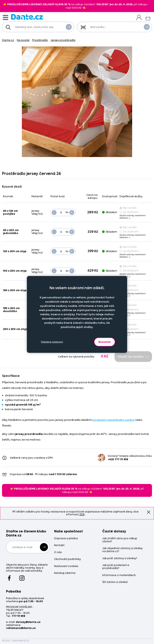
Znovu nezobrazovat (149, 512)
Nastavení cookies (66, 566)
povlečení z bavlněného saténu (114, 420)
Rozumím (105, 342)
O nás (58, 552)
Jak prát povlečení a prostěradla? (116, 567)
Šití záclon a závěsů (115, 582)
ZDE (82, 514)
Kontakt (59, 545)
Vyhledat (69, 27)
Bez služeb (128, 208)
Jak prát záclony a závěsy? (120, 558)
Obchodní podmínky (67, 559)
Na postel (23, 40)
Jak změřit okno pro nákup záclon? (120, 540)
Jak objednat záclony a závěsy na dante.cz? (122, 550)
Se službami (129, 212)
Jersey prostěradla (63, 40)
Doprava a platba (66, 539)
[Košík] (148, 18)
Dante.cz (8, 40)
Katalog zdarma (65, 573)
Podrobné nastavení (52, 342)
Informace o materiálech (119, 575)
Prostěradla (40, 40)
